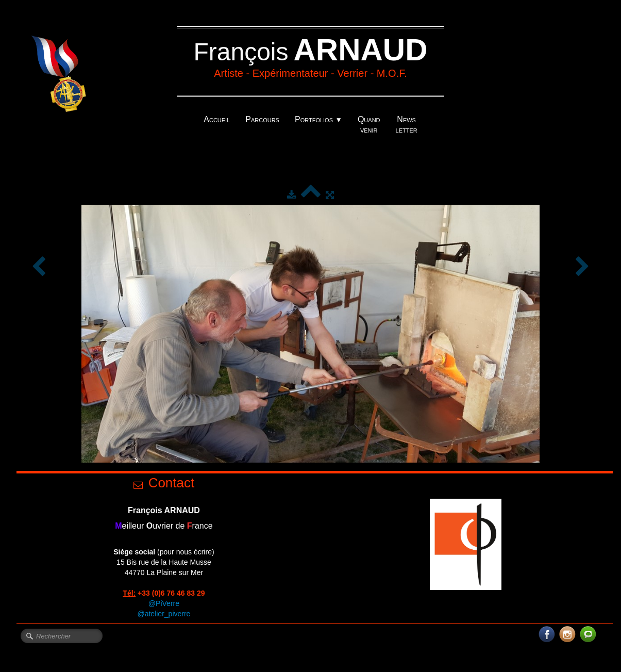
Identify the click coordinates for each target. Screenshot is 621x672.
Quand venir (369, 125)
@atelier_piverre (164, 614)
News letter (407, 125)
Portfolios (318, 119)
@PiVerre (164, 603)
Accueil (217, 119)
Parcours (262, 119)
